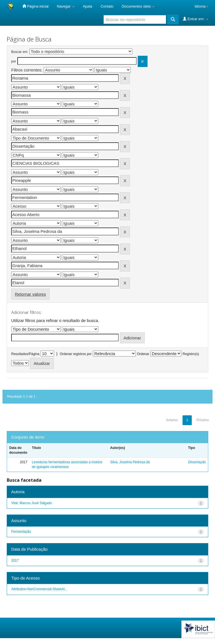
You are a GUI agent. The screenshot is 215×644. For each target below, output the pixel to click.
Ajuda (87, 6)
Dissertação (197, 462)
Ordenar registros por (76, 354)
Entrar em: (196, 19)
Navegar (66, 6)
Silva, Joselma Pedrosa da (130, 462)
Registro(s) (191, 354)
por (14, 61)
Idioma (201, 6)
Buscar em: (20, 52)
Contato (107, 6)
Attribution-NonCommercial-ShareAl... (39, 589)
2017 (15, 560)
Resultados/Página (25, 354)
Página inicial (35, 6)
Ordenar (143, 354)
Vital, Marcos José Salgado (31, 503)
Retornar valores (30, 294)
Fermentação (21, 532)
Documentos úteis (138, 6)
